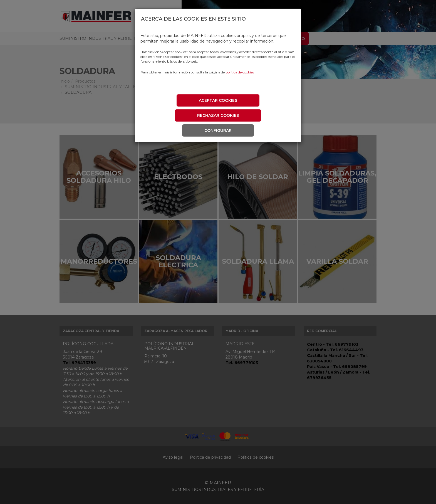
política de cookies (240, 72)
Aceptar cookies (218, 100)
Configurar (218, 130)
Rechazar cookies (218, 115)
